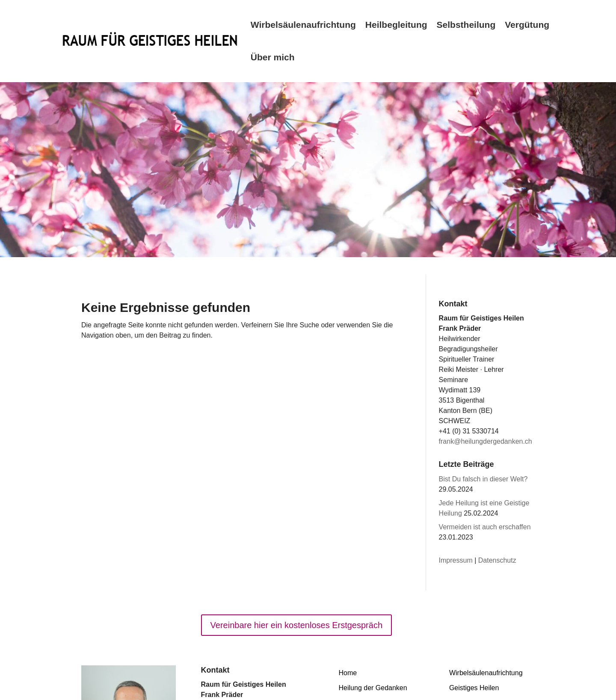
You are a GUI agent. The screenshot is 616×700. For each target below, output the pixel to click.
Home (348, 673)
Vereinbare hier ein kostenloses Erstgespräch (296, 625)
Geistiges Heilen (474, 688)
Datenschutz (497, 560)
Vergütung (527, 25)
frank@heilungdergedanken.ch (486, 441)
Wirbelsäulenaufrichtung (303, 25)
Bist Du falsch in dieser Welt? (483, 479)
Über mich (273, 57)
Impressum (456, 560)
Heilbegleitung (396, 25)
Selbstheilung (466, 25)
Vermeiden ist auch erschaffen (485, 527)
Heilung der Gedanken (373, 688)
